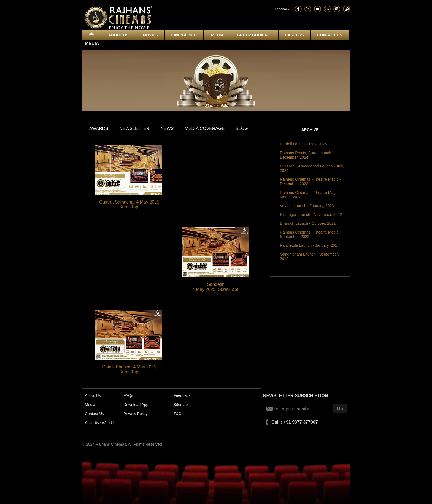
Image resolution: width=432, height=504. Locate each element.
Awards (99, 128)
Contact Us (330, 35)
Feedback (282, 9)
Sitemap (181, 405)
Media (217, 35)
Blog (242, 128)
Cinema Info (184, 35)
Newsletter (134, 128)
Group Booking (254, 35)
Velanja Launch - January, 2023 (307, 206)
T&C (177, 414)
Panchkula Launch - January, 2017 (310, 245)
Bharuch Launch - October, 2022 (308, 223)
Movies (150, 35)
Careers (294, 35)
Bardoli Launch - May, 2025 (303, 144)
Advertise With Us (100, 423)
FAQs (128, 395)
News (167, 128)
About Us (118, 35)
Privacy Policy (135, 414)
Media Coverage (205, 128)
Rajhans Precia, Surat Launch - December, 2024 (307, 155)
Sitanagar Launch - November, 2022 (311, 215)
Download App (136, 405)
